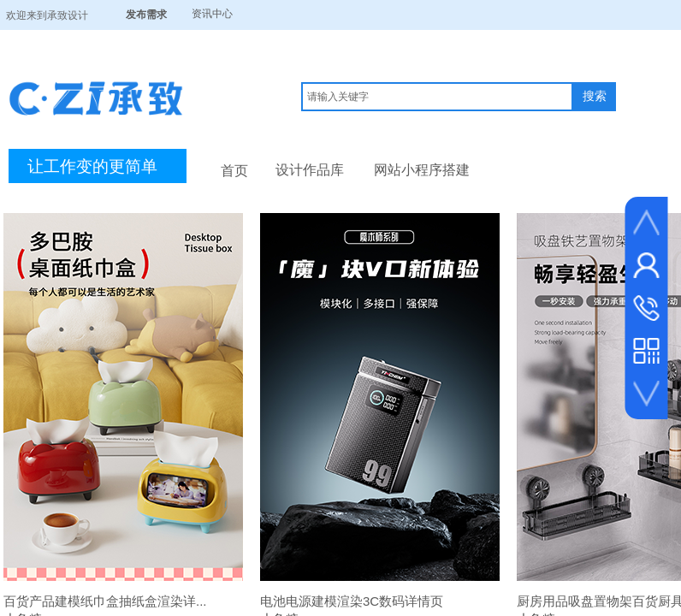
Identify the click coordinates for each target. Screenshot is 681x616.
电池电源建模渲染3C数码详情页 (352, 601)
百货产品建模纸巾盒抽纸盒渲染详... (105, 601)
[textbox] (437, 97)
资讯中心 (212, 14)
